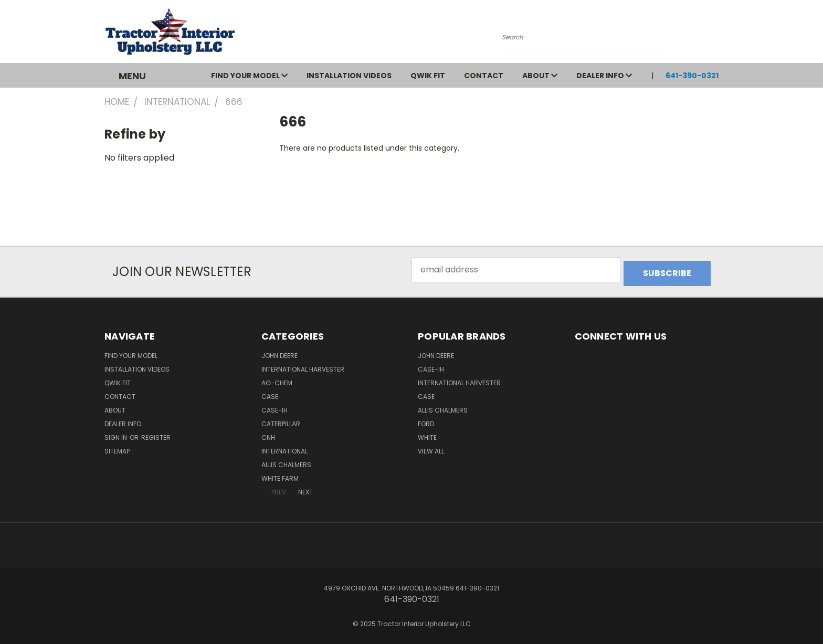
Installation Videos (349, 76)
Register (156, 434)
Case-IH (275, 407)
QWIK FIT (428, 76)
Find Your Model (249, 76)
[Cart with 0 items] (716, 34)
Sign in (117, 434)
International (284, 447)
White (427, 434)
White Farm (280, 475)
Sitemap (117, 447)
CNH (268, 434)
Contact (484, 76)
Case (270, 393)
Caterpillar (281, 420)
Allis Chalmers (286, 461)
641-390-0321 (692, 76)
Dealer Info (604, 76)
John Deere (279, 352)
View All (431, 447)
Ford (426, 420)
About (540, 76)
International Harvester (303, 366)
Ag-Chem (277, 379)
